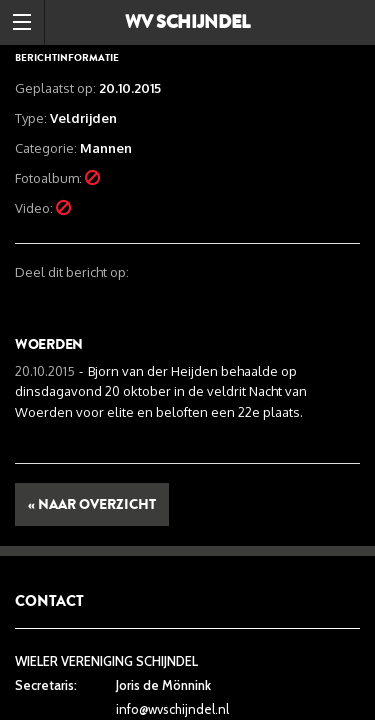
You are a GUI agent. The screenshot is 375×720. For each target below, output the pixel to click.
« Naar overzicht (92, 504)
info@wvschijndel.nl (172, 709)
